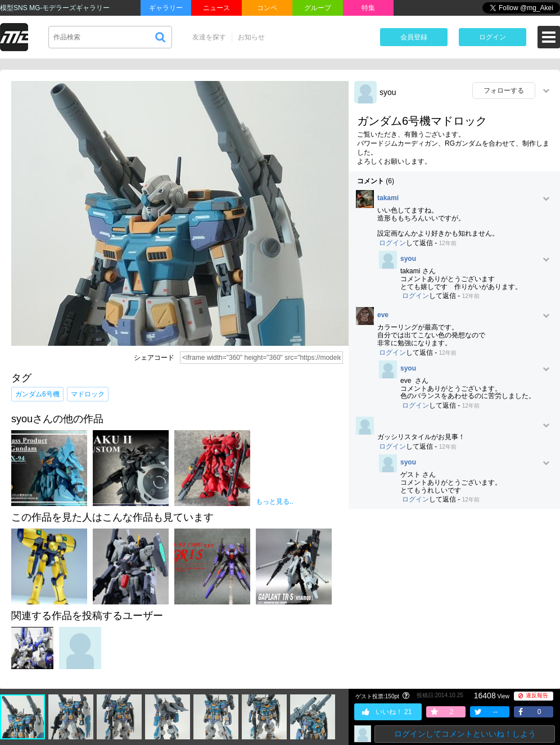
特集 (368, 8)
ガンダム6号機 (37, 394)
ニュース (216, 8)
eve (383, 315)
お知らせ (251, 37)
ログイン (493, 37)
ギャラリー (166, 8)
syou (388, 92)
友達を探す (209, 37)
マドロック (88, 394)
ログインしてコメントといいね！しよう (465, 734)
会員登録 (414, 37)
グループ (318, 8)
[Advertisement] (454, 599)
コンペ (267, 8)
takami (388, 198)
